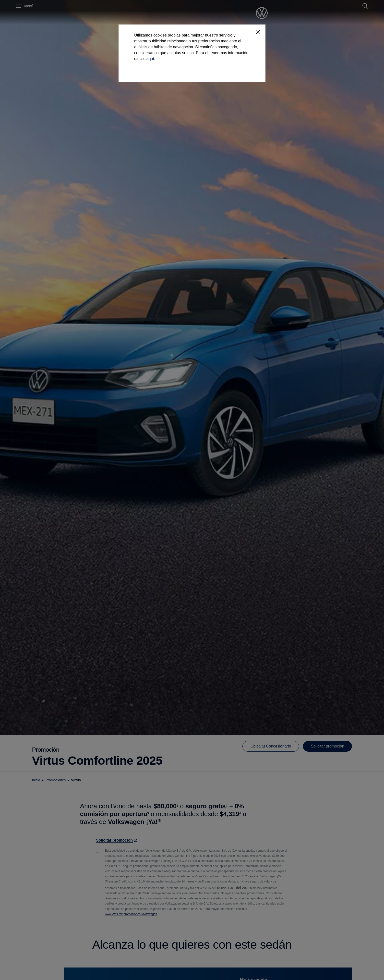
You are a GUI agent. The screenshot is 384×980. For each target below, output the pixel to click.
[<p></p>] (258, 32)
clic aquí (147, 59)
